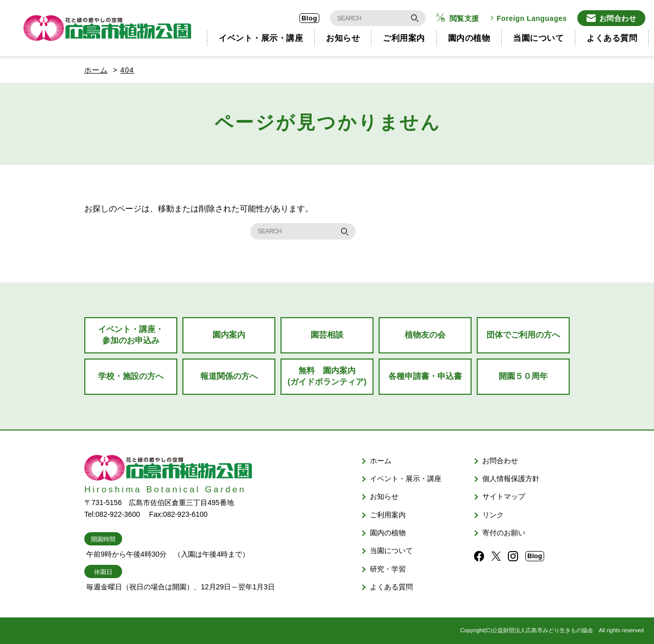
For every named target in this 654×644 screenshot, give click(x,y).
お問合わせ (618, 18)
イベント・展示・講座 (261, 38)
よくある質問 (612, 38)
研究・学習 (388, 569)
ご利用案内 (404, 38)
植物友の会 (425, 335)
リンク (493, 515)
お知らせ (343, 38)
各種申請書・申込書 (425, 376)
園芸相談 (327, 335)
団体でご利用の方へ (523, 335)
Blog (309, 18)
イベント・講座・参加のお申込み (131, 335)
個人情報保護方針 (511, 479)
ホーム (96, 70)
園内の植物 (469, 38)
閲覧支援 (464, 18)
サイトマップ (504, 496)
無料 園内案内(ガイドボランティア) (327, 376)
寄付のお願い (504, 533)
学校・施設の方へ (131, 376)
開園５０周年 (523, 376)
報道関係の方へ (229, 376)
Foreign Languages (532, 18)
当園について (538, 38)
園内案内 (229, 335)
